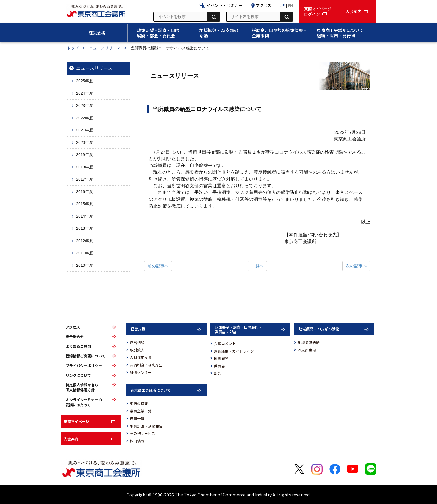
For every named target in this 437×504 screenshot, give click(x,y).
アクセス (73, 327)
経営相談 (137, 343)
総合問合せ (75, 337)
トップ (73, 48)
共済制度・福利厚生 (146, 365)
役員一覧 (137, 418)
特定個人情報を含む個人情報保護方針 (82, 387)
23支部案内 (307, 350)
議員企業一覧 (141, 411)
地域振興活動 (309, 343)
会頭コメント (225, 343)
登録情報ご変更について (86, 356)
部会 (218, 373)
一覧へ (257, 266)
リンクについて (78, 375)
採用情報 (137, 441)
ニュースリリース (105, 48)
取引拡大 (137, 350)
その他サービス (143, 433)
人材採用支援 (141, 357)
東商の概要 (139, 404)
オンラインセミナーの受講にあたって (84, 402)
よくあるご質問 (78, 346)
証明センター (141, 372)
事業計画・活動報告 (146, 426)
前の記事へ (158, 266)
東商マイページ (76, 421)
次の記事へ (356, 266)
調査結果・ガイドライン (234, 351)
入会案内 (71, 439)
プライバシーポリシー (84, 366)
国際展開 (221, 358)
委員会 (219, 366)
